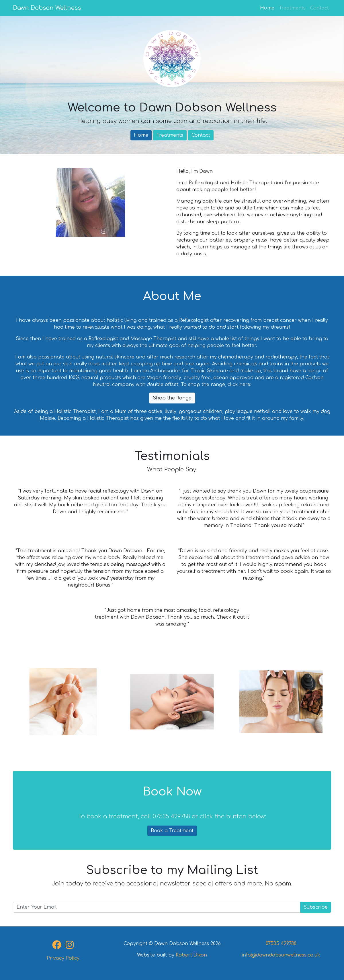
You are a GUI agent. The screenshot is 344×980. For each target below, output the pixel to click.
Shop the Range (172, 398)
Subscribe (316, 907)
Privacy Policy (63, 958)
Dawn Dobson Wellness (47, 8)
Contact (319, 8)
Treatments (292, 8)
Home (268, 7)
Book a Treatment (172, 831)
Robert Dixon (191, 955)
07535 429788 (281, 944)
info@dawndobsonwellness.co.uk (281, 955)
